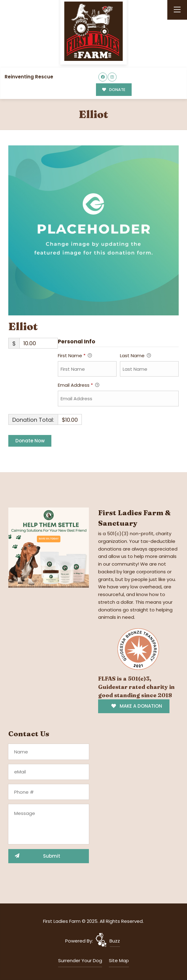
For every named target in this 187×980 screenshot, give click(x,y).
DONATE (114, 90)
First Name (75, 356)
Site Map (119, 960)
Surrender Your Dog (80, 960)
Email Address (79, 385)
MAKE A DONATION (137, 706)
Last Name (135, 356)
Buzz (115, 941)
